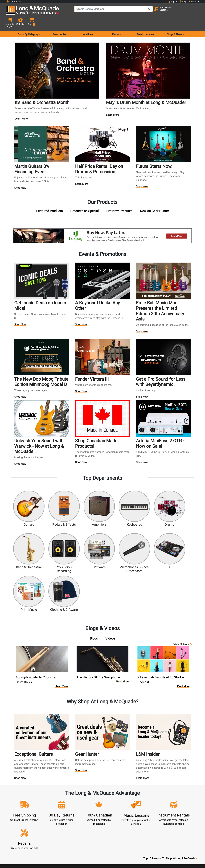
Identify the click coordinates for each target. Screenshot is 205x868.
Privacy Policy (114, 835)
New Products (91, 793)
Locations (138, 797)
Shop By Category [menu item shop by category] (28, 23)
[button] (197, 12)
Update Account (67, 805)
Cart (67, 801)
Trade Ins (91, 808)
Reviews (138, 820)
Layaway (91, 820)
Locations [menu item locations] (87, 23)
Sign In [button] (173, 2)
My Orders (67, 812)
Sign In (67, 793)
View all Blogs (183, 578)
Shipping (91, 824)
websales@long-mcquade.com (27, 797)
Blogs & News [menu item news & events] (174, 23)
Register (67, 797)
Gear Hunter (59, 23)
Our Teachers (114, 843)
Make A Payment (67, 808)
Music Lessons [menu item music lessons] (145, 23)
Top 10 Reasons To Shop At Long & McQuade (170, 773)
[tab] (49, 199)
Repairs (91, 805)
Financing (91, 816)
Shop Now (20, 176)
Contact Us (13, 2)
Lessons (91, 801)
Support (91, 812)
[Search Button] (144, 11)
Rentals (91, 797)
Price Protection (114, 824)
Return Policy (114, 839)
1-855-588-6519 (18, 793)
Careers (138, 808)
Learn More (21, 108)
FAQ (138, 793)
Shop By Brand (138, 816)
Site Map (138, 812)
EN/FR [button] (193, 2)
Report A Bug (138, 824)
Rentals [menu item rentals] (116, 23)
